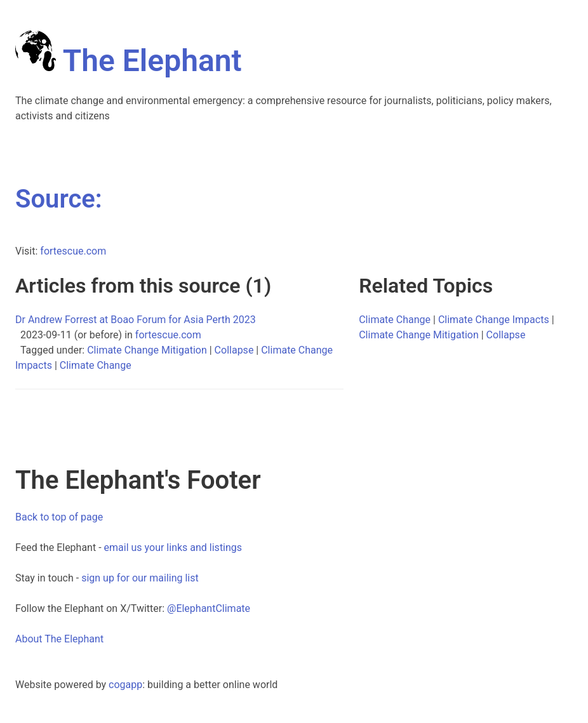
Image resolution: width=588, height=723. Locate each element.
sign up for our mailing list (140, 578)
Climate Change (96, 365)
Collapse (234, 350)
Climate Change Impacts (494, 320)
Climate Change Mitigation (147, 350)
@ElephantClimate (209, 608)
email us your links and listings (173, 547)
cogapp (125, 685)
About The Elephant (59, 639)
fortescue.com (73, 251)
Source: (59, 199)
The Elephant (129, 61)
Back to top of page (59, 517)
